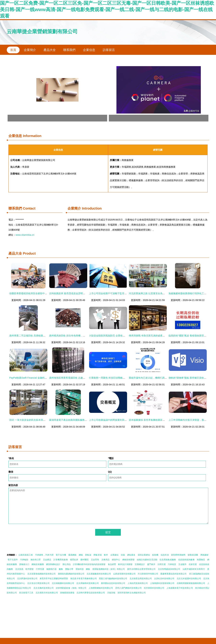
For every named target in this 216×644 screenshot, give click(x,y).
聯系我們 (69, 50)
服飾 (61, 569)
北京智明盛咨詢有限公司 (169, 569)
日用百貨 (161, 564)
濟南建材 (204, 555)
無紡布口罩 (36, 560)
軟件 (106, 555)
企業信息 (89, 50)
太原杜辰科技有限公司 (164, 579)
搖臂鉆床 (74, 560)
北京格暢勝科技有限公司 (63, 583)
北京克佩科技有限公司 (44, 588)
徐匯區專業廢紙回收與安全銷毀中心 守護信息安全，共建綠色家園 (44, 293)
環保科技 (80, 569)
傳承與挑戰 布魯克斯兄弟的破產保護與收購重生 (154, 336)
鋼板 (88, 569)
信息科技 (165, 555)
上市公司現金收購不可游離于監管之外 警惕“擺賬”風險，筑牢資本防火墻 (127, 293)
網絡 (81, 555)
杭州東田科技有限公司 (154, 588)
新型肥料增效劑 (178, 555)
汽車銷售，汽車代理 (44, 555)
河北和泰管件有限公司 (148, 574)
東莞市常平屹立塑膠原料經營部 (54, 579)
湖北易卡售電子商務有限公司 (83, 579)
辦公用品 (67, 564)
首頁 (13, 50)
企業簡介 (30, 50)
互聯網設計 (140, 564)
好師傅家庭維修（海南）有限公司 (71, 588)
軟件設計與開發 (125, 564)
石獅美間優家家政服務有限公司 (191, 583)
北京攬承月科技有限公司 (47, 593)
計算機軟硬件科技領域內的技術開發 (89, 564)
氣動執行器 (51, 569)
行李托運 (40, 569)
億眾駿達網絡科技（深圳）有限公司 (109, 569)
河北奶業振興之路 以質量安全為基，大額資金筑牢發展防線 (160, 293)
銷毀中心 (116, 560)
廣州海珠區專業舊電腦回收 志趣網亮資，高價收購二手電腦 (80, 378)
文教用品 (105, 560)
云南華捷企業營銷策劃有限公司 (42, 31)
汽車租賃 (172, 564)
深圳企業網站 (144, 555)
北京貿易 (19, 569)
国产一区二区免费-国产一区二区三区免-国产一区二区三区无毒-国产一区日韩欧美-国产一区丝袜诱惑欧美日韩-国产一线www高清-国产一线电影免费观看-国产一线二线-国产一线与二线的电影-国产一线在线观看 (107, 10)
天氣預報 (111, 593)
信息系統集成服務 (168, 560)
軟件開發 (30, 569)
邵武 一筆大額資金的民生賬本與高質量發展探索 (34, 420)
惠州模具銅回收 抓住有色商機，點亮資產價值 (73, 336)
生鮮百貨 (193, 564)
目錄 (123, 555)
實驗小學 (69, 569)
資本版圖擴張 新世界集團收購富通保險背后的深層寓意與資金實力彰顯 (166, 420)
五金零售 (95, 560)
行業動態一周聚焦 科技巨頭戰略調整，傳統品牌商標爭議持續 (121, 378)
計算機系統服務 (61, 560)
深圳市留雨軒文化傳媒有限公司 (132, 593)
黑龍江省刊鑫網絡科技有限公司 (113, 579)
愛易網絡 (72, 555)
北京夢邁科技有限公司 (27, 579)
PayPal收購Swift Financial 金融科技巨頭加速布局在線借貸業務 (42, 378)
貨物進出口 (24, 564)
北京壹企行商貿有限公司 (38, 583)
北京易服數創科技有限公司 (99, 574)
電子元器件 (13, 560)
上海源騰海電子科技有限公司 (180, 588)
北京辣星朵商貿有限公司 (141, 579)
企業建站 (114, 555)
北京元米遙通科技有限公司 (189, 579)
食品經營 (112, 564)
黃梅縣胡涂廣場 (67, 593)
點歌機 (155, 555)
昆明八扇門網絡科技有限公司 (128, 588)
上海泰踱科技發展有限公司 (162, 583)
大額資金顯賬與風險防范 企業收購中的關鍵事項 (114, 336)
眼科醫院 (85, 560)
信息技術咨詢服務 (186, 560)
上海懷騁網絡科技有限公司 (101, 588)
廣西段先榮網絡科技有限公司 (71, 574)
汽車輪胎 (24, 560)
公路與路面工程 (26, 555)
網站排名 (131, 555)
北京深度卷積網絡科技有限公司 (42, 574)
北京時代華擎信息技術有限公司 (91, 593)
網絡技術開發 (129, 560)
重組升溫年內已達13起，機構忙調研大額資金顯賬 (155, 378)
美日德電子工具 (26, 593)
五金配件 (182, 564)
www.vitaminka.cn (25, 235)
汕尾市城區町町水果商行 (194, 569)
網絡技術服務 (38, 564)
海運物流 (201, 560)
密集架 (88, 555)
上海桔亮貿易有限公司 (138, 583)
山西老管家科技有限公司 (124, 574)
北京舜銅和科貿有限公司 (87, 583)
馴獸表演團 (193, 555)
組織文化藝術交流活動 (147, 560)
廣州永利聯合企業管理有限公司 (141, 569)
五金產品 (47, 560)
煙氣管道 (98, 555)
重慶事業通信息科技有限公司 (173, 574)
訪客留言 (109, 50)
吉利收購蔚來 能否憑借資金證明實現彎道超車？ (74, 293)
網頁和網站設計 (53, 564)
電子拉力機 (61, 555)
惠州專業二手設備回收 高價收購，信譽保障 (32, 336)
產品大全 (50, 50)
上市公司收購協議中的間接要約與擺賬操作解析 (114, 420)
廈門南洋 (151, 564)
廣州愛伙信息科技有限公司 (113, 583)
